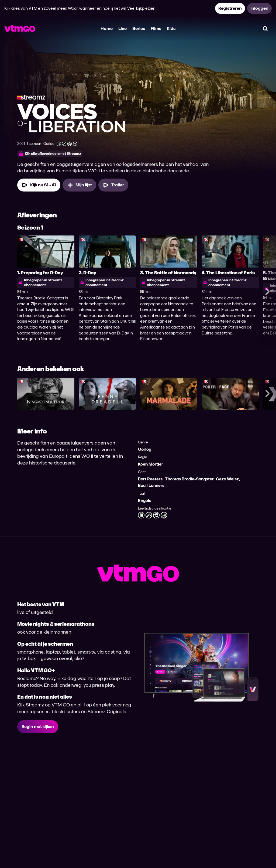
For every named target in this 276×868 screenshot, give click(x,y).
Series (139, 28)
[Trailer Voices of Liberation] (113, 185)
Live (123, 28)
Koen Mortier (151, 464)
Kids (171, 28)
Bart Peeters (150, 479)
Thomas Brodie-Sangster (189, 479)
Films (156, 28)
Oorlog (145, 449)
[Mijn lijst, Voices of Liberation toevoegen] (79, 185)
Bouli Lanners (151, 485)
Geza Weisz (227, 479)
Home (107, 28)
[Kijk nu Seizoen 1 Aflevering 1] (39, 185)
